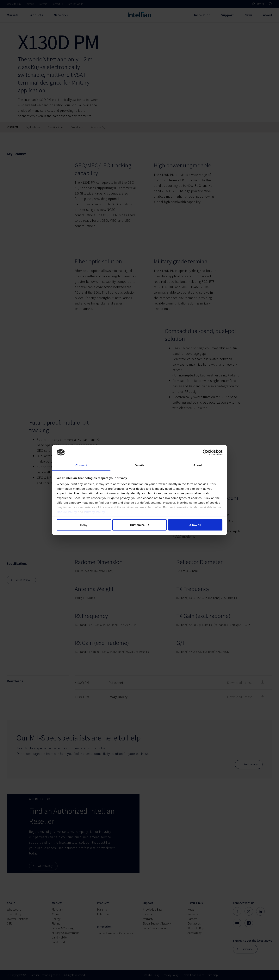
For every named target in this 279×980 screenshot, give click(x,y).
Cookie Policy (67, 512)
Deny (84, 525)
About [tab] (198, 465)
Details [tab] (139, 465)
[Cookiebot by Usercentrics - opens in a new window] (205, 452)
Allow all (195, 525)
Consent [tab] (81, 465)
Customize (140, 525)
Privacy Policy (94, 512)
